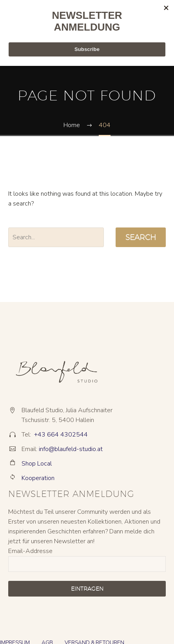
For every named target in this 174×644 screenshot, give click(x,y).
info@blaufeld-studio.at (71, 449)
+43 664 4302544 (61, 435)
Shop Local (37, 464)
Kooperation (38, 478)
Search (141, 237)
